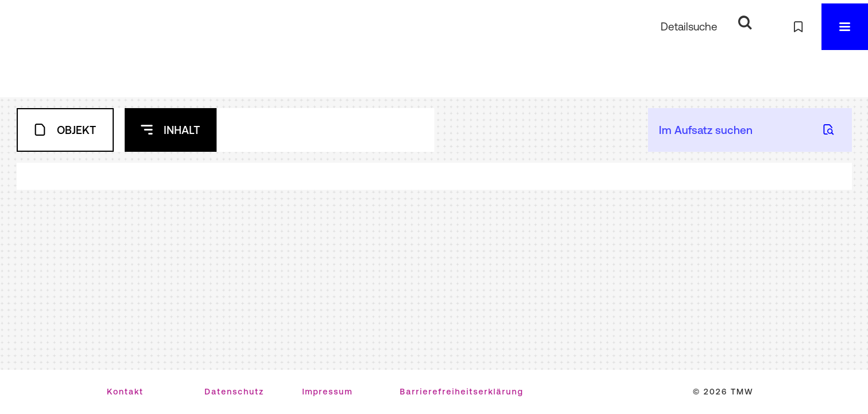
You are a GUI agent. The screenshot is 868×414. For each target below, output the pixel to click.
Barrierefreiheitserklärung (462, 392)
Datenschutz (234, 392)
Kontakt (125, 392)
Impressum (327, 392)
